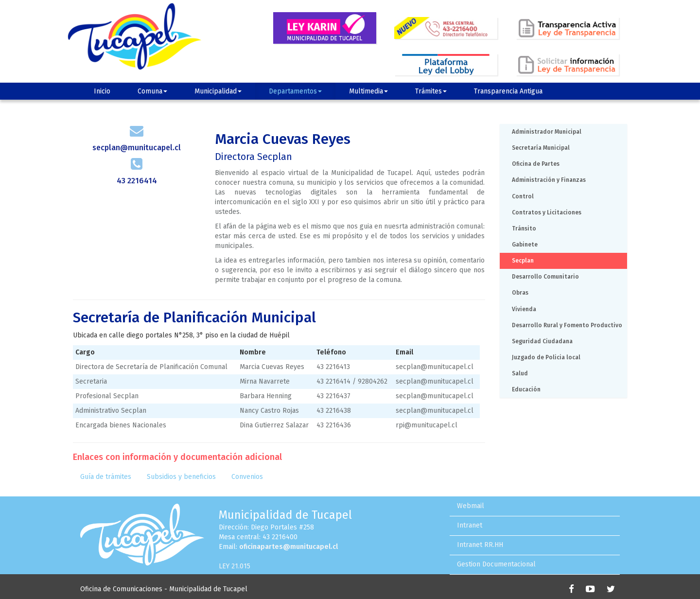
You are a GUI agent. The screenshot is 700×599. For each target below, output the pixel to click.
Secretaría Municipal (541, 148)
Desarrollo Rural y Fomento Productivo (567, 325)
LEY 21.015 (235, 566)
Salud (520, 373)
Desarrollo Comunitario (545, 277)
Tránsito (524, 229)
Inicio (102, 91)
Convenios (247, 477)
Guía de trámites (106, 477)
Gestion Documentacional (496, 564)
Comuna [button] (152, 91)
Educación (526, 389)
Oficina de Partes (536, 164)
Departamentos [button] (295, 91)
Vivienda (524, 309)
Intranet (470, 525)
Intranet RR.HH (480, 545)
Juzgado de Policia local (546, 357)
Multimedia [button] (368, 91)
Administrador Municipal (547, 132)
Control (523, 196)
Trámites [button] (431, 91)
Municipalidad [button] (218, 91)
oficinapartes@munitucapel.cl (289, 547)
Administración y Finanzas (549, 180)
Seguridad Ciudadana (542, 341)
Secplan (523, 261)
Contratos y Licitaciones (547, 212)
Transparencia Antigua (508, 91)
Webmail (471, 506)
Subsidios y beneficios (181, 477)
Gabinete (525, 245)
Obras (520, 293)
